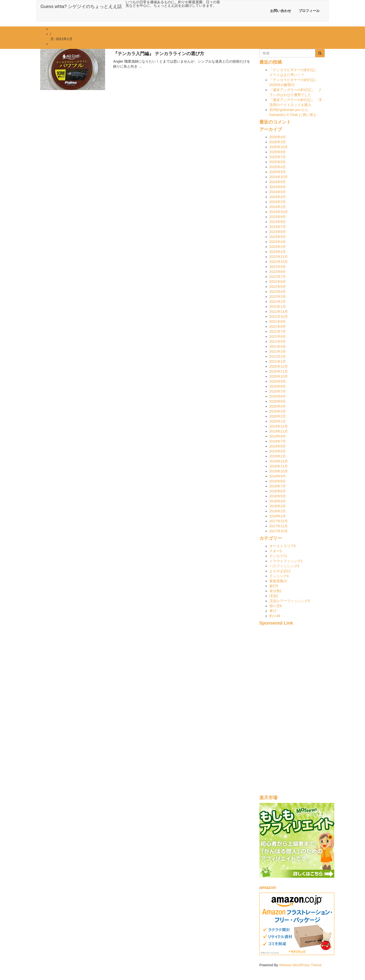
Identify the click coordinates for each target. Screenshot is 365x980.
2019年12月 (279, 426)
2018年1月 (278, 516)
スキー (276, 551)
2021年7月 (278, 331)
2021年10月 (279, 317)
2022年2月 (278, 302)
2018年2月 (278, 511)
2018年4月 (278, 501)
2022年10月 (279, 262)
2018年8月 (278, 481)
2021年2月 (278, 356)
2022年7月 (278, 277)
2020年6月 (278, 396)
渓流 (274, 596)
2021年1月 (278, 361)
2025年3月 (278, 172)
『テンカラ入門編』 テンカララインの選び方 (159, 54)
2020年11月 (279, 371)
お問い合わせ (281, 11)
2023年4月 (278, 242)
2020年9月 (278, 381)
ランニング (279, 576)
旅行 (274, 586)
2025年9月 (278, 152)
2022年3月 (278, 297)
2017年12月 (279, 521)
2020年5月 (278, 401)
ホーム (55, 29)
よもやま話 (280, 571)
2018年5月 (278, 496)
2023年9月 (278, 217)
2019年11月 (279, 431)
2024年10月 (279, 177)
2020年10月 (279, 376)
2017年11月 (279, 526)
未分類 (276, 591)
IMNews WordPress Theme (300, 965)
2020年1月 (278, 421)
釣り (275, 616)
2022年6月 (278, 282)
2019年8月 (278, 436)
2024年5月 (278, 192)
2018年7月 (278, 486)
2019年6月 (278, 446)
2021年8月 (278, 327)
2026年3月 (278, 142)
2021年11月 (279, 312)
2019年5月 (278, 451)
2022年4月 (278, 292)
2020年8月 (278, 386)
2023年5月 (278, 237)
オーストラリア (283, 546)
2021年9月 (278, 322)
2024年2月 (278, 207)
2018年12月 (279, 461)
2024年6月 (278, 187)
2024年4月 (278, 197)
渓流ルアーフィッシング (290, 601)
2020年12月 (279, 366)
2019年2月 (278, 456)
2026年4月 (278, 137)
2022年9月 (278, 267)
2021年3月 (278, 351)
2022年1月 (278, 307)
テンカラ (278, 556)
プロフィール (309, 11)
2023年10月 (279, 212)
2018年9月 (278, 476)
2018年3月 (278, 506)
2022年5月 (278, 287)
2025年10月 (279, 147)
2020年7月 (278, 391)
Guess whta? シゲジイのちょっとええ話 (81, 6)
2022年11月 (279, 257)
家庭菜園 (278, 581)
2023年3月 (278, 247)
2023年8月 (278, 222)
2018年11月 (279, 466)
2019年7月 (278, 441)
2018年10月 (279, 471)
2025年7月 (278, 157)
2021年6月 (278, 336)
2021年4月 (278, 346)
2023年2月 (278, 252)
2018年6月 (278, 491)
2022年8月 (278, 272)
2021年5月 (278, 341)
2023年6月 (278, 232)
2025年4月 (278, 167)
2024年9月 (278, 182)
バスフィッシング (284, 566)
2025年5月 (278, 162)
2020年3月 (278, 411)
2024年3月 (278, 202)
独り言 (276, 606)
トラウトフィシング (286, 561)
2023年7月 (278, 227)
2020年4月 (278, 406)
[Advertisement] (292, 713)
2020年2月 (278, 416)
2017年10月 (279, 531)
